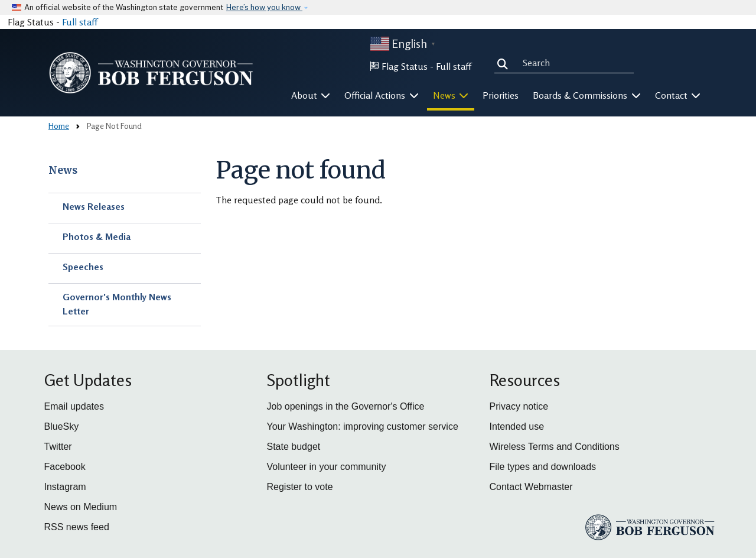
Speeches (83, 267)
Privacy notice (519, 406)
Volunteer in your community (327, 467)
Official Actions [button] (382, 95)
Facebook (65, 467)
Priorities (501, 95)
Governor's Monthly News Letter (117, 304)
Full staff (80, 22)
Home (59, 126)
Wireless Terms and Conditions (555, 447)
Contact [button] (678, 95)
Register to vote (300, 487)
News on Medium (81, 507)
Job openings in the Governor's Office (346, 406)
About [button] (311, 95)
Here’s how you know (264, 7)
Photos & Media (97, 236)
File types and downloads (543, 467)
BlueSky (62, 426)
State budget (294, 447)
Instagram (65, 487)
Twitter (58, 447)
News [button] (451, 95)
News (63, 170)
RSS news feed (77, 527)
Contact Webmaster (531, 487)
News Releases (94, 206)
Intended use (517, 426)
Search (505, 63)
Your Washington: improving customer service (363, 426)
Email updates (74, 406)
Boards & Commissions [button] (587, 95)
